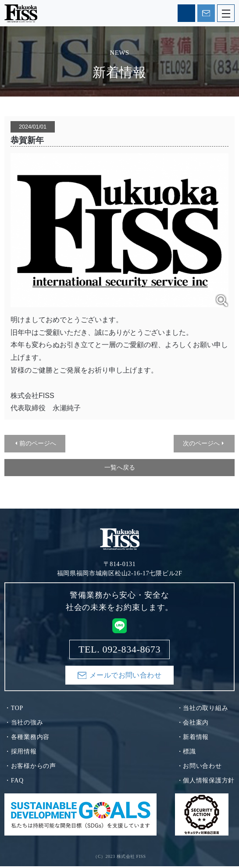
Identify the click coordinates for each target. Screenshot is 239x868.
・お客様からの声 (30, 768)
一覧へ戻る (120, 467)
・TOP (14, 710)
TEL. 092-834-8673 (186, 13)
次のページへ (201, 443)
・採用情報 (21, 753)
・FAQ (14, 782)
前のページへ (38, 443)
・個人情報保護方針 (206, 782)
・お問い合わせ (199, 768)
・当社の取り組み (203, 710)
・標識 (186, 753)
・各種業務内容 (27, 739)
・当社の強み (24, 724)
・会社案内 (193, 724)
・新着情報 (193, 739)
